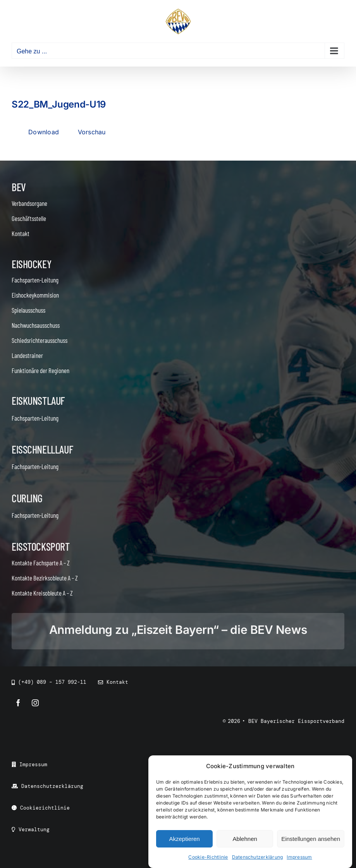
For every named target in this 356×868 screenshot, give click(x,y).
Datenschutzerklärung (258, 857)
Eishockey (31, 264)
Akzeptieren (184, 839)
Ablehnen (245, 839)
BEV (19, 187)
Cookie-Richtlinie (208, 857)
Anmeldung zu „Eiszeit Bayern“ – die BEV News (178, 630)
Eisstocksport (41, 546)
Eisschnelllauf (42, 449)
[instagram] (35, 703)
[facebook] (18, 703)
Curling (27, 498)
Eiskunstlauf (38, 401)
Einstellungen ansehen (311, 839)
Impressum (299, 857)
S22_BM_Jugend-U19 (59, 104)
